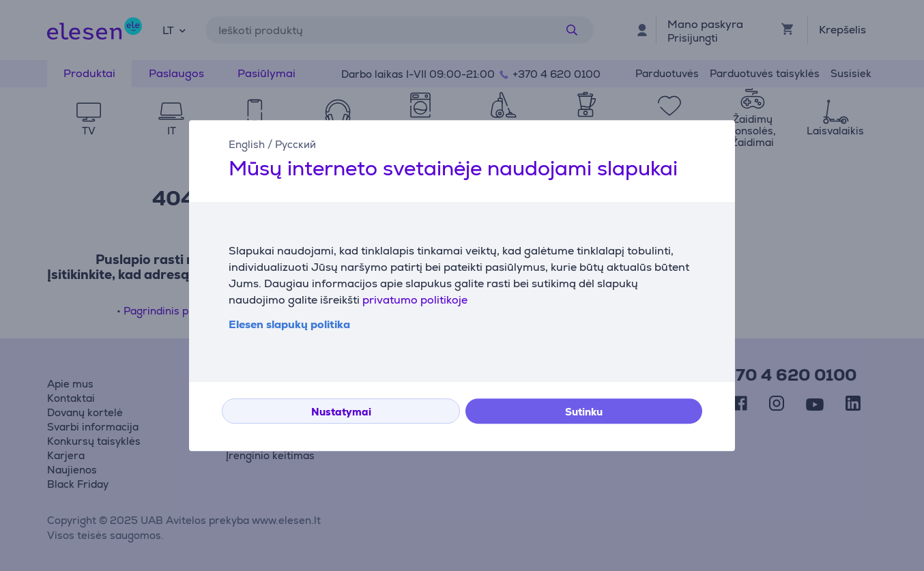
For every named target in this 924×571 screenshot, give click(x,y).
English (247, 144)
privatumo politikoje (415, 300)
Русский (295, 144)
